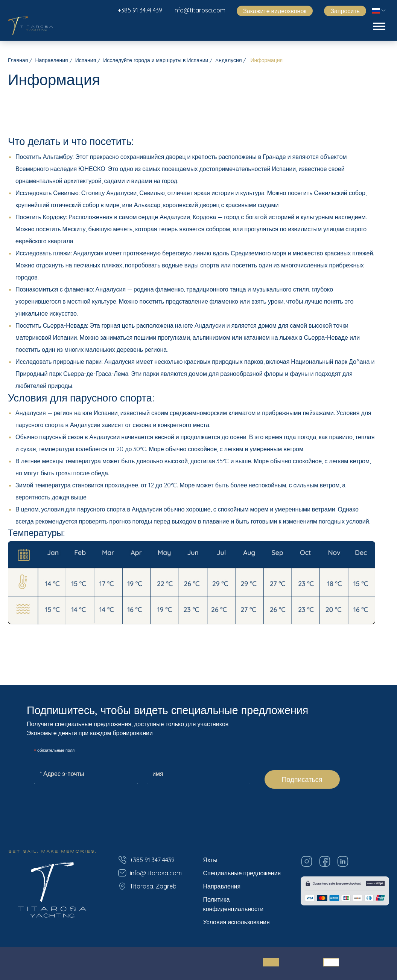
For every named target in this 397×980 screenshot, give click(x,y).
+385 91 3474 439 (140, 10)
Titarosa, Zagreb (147, 886)
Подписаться (302, 779)
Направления (51, 60)
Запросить (345, 11)
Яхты (210, 860)
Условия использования (237, 922)
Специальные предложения (242, 873)
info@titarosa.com (199, 10)
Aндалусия (228, 60)
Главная (18, 60)
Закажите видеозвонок (275, 11)
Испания (86, 60)
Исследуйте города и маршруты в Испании (156, 60)
